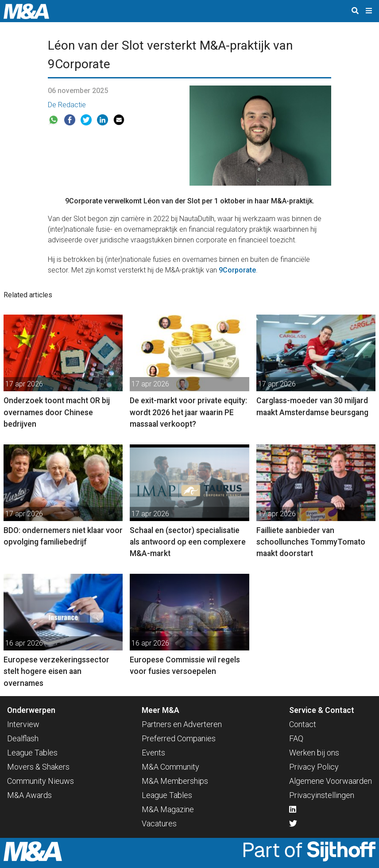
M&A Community (170, 767)
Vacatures (159, 823)
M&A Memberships (175, 781)
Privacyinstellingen (322, 795)
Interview (23, 724)
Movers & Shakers (38, 767)
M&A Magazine (168, 809)
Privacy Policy (314, 767)
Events (153, 753)
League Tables (32, 753)
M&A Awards (29, 795)
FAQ (296, 738)
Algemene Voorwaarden (331, 781)
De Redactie (67, 105)
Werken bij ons (314, 753)
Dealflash (23, 738)
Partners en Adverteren (182, 724)
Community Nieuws (41, 781)
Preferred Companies (179, 738)
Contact (303, 724)
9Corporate (237, 270)
